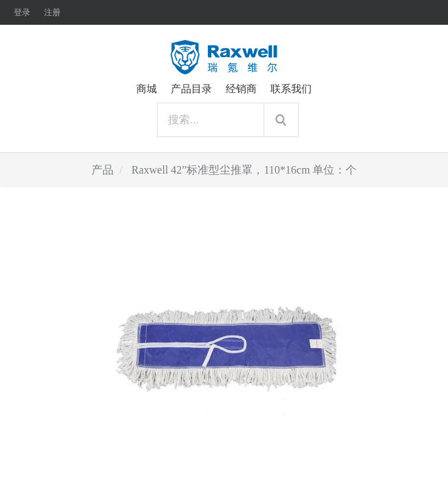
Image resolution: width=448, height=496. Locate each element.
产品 (103, 170)
